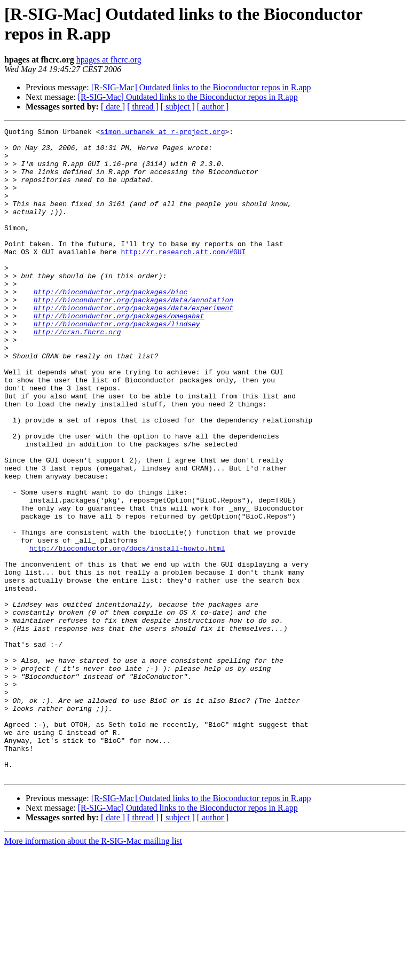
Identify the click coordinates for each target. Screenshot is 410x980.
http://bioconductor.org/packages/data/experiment (133, 344)
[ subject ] (178, 107)
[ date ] (113, 107)
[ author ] (213, 107)
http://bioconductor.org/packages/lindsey (117, 364)
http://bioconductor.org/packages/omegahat (119, 354)
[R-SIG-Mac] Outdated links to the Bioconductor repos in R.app (201, 87)
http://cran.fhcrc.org (77, 373)
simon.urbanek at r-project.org (162, 133)
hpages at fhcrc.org (109, 60)
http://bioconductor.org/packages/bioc (111, 325)
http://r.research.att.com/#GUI (183, 277)
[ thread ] (143, 107)
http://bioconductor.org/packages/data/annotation (133, 335)
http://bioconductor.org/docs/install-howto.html (127, 633)
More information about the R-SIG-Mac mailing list (93, 971)
